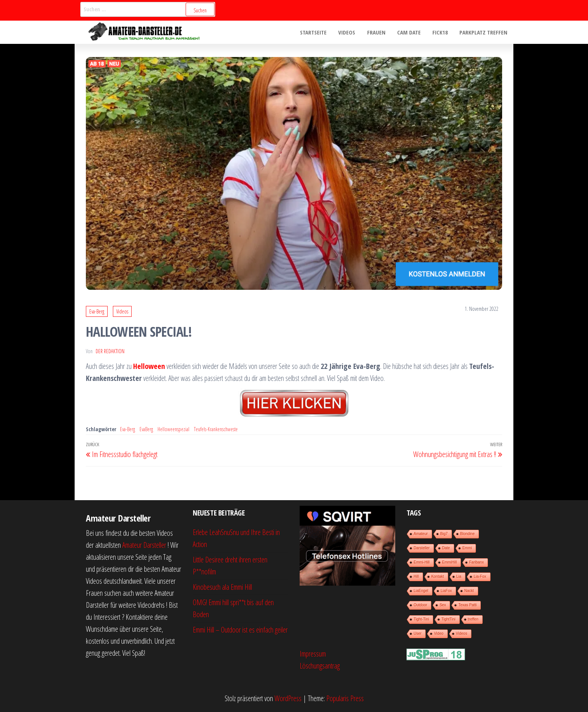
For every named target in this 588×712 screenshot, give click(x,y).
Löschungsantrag (320, 666)
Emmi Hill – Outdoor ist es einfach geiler (240, 630)
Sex (443, 605)
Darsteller (422, 548)
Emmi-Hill (422, 562)
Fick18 (441, 32)
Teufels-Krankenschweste (216, 429)
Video (439, 633)
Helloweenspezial (173, 429)
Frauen (378, 32)
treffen (473, 619)
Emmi (467, 548)
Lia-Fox (480, 576)
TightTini (448, 619)
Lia (459, 576)
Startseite (316, 32)
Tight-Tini (421, 619)
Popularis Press (345, 698)
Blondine (467, 534)
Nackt (469, 591)
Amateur (421, 534)
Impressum (313, 654)
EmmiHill (449, 562)
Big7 (444, 534)
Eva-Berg (97, 311)
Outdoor (420, 605)
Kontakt (438, 576)
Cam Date (410, 32)
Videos (349, 32)
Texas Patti (467, 605)
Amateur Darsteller (144, 545)
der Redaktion (110, 351)
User (418, 633)
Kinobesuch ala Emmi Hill (222, 587)
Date (446, 548)
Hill (416, 576)
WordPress (288, 698)
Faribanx (476, 562)
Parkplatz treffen (484, 32)
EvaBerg (146, 429)
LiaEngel (421, 591)
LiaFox (446, 591)
